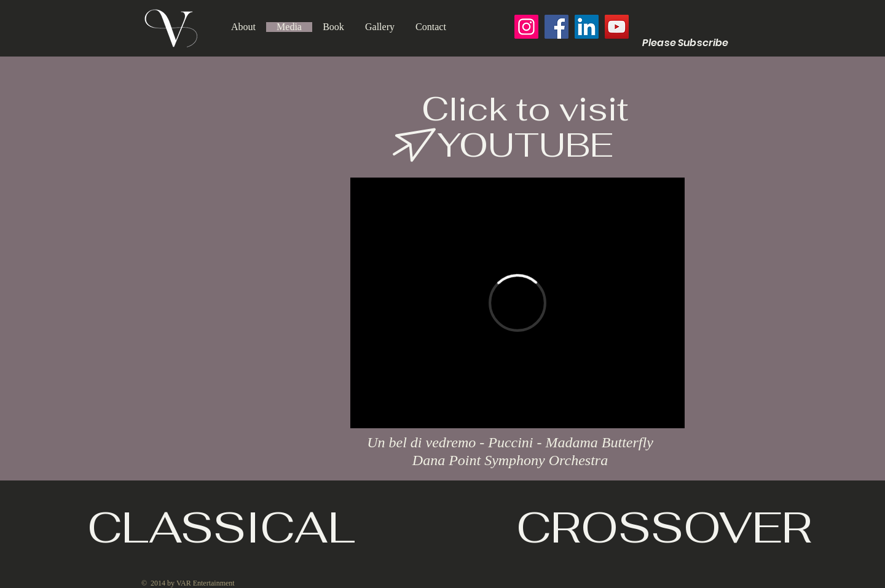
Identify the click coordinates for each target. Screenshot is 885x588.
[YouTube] (617, 27)
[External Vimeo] (517, 303)
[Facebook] (557, 27)
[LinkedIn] (587, 27)
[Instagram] (526, 27)
